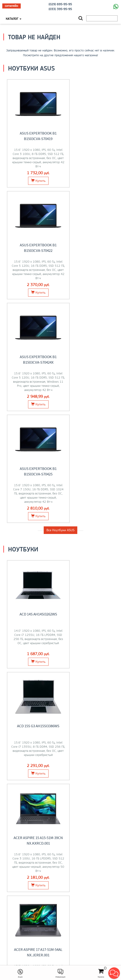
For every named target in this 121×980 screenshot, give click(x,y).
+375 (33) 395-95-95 (60, 931)
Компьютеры (91, 696)
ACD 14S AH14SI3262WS (32, 390)
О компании (61, 912)
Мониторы (91, 633)
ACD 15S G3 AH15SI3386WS (89, 390)
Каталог (14, 19)
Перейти (30, 644)
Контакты (61, 884)
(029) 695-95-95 (60, 4)
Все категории (60, 731)
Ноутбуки (30, 633)
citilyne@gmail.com (60, 941)
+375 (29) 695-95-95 (60, 936)
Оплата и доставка (60, 879)
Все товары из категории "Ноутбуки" (61, 564)
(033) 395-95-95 (60, 9)
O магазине (61, 889)
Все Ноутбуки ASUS (60, 306)
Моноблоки (30, 696)
